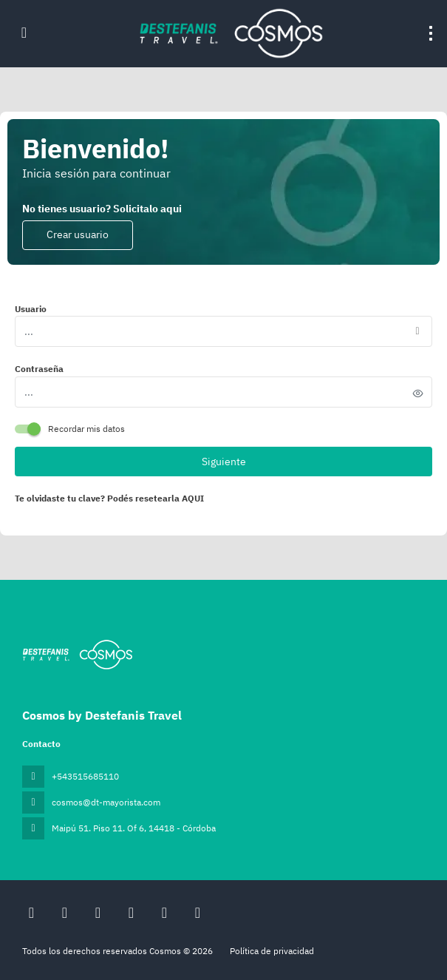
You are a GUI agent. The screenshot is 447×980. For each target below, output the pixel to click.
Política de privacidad (272, 951)
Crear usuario (78, 234)
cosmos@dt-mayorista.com (106, 802)
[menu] (431, 33)
